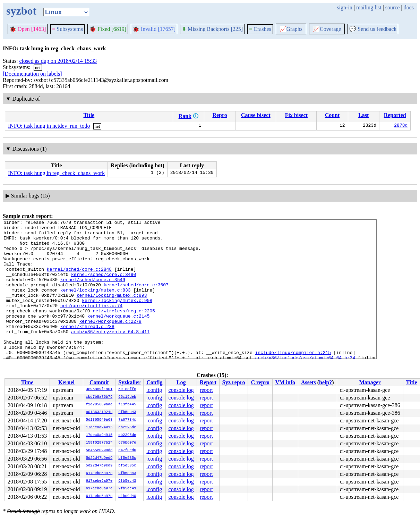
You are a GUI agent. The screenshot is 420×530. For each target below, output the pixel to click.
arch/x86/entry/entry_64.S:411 (110, 354)
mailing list (369, 7)
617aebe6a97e (99, 473)
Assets (308, 382)
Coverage (327, 29)
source (393, 7)
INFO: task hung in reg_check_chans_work (56, 173)
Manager (370, 382)
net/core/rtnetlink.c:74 (91, 323)
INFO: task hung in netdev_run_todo (49, 126)
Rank (185, 116)
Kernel (66, 382)
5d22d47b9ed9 (99, 458)
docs (409, 7)
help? (325, 382)
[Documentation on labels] (32, 74)
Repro (220, 115)
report (206, 390)
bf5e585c (127, 458)
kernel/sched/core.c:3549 (93, 292)
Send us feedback (373, 29)
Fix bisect (296, 115)
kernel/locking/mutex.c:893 (112, 311)
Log (181, 382)
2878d (401, 126)
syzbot (21, 11)
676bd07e (127, 443)
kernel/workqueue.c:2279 (110, 342)
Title (89, 115)
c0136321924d (99, 412)
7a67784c (127, 420)
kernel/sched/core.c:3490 (104, 286)
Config (154, 382)
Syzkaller (129, 382)
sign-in (344, 7)
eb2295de (127, 428)
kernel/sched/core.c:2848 (79, 279)
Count (332, 115)
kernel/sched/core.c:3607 (136, 298)
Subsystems (67, 29)
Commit (99, 382)
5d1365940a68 (99, 420)
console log (181, 390)
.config (154, 390)
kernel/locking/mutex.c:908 (117, 317)
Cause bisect (256, 115)
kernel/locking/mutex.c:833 (96, 304)
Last (363, 115)
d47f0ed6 (127, 451)
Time (27, 382)
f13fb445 (127, 405)
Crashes (260, 29)
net (38, 68)
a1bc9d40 (127, 496)
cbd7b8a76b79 (99, 397)
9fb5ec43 (127, 412)
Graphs (291, 29)
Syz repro (234, 382)
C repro (260, 382)
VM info (285, 382)
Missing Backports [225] (212, 29)
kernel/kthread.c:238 (87, 348)
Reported (395, 115)
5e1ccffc (127, 389)
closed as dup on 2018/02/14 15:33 (58, 61)
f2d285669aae (99, 405)
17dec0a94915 (99, 428)
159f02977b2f (99, 443)
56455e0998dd (99, 451)
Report (208, 382)
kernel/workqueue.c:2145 (118, 336)
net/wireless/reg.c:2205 (124, 329)
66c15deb (127, 397)
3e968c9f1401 (99, 389)
